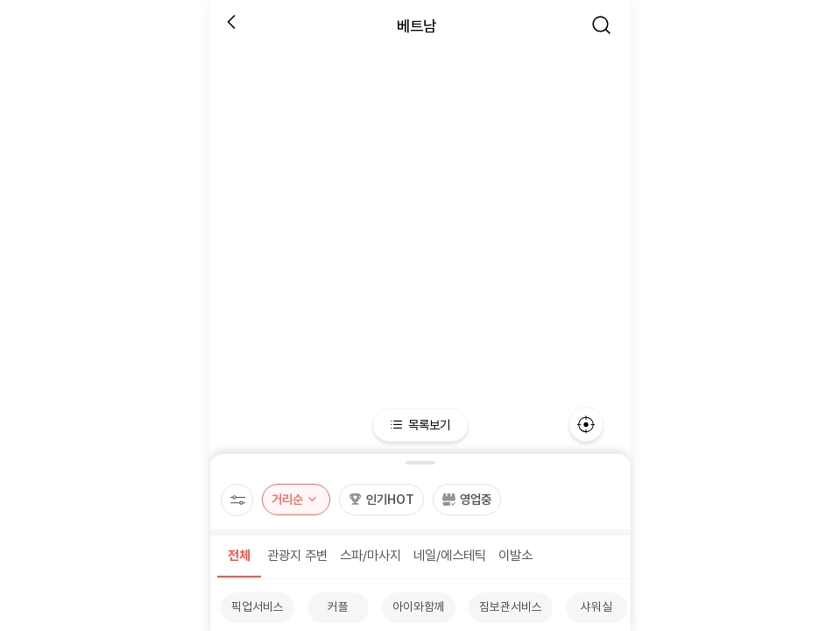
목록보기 (420, 425)
